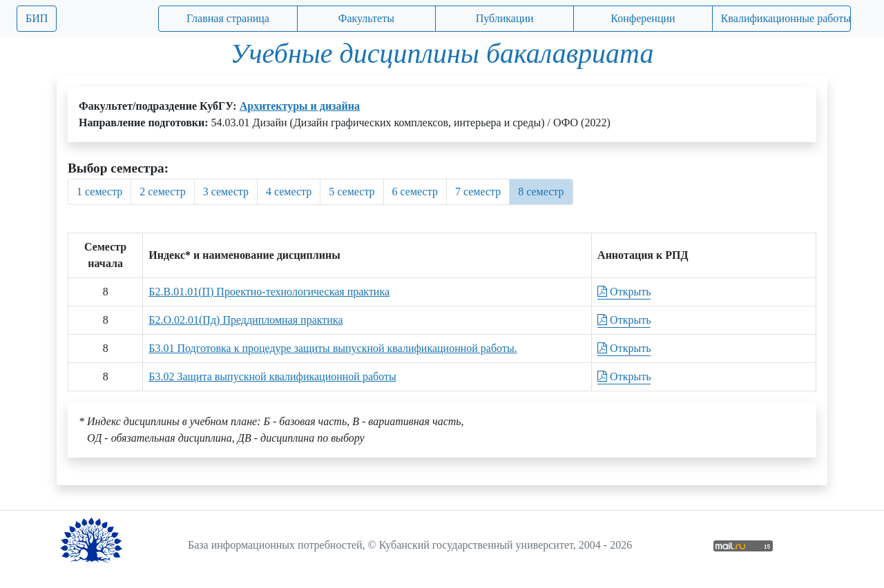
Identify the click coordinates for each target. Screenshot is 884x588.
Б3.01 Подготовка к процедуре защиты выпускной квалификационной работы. (333, 348)
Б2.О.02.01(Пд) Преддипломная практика (246, 320)
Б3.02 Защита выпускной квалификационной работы (272, 376)
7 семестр (478, 192)
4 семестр (289, 192)
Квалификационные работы (786, 18)
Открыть (624, 292)
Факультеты (366, 18)
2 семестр (162, 192)
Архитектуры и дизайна (300, 106)
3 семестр (226, 192)
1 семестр (99, 192)
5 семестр (352, 192)
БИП (37, 18)
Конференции (643, 18)
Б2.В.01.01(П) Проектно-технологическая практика (269, 292)
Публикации (505, 18)
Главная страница (228, 18)
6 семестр (415, 192)
